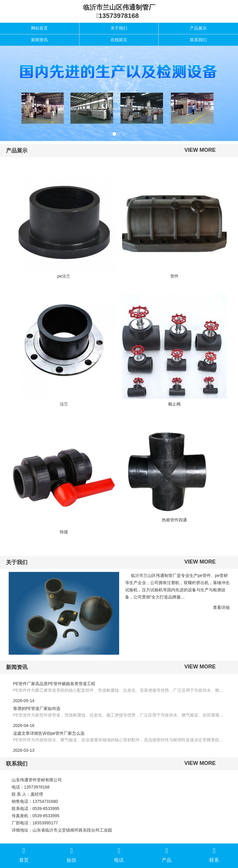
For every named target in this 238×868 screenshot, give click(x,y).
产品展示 (198, 28)
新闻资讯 (39, 40)
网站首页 (39, 28)
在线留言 (119, 40)
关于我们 (119, 28)
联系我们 (198, 40)
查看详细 (221, 607)
